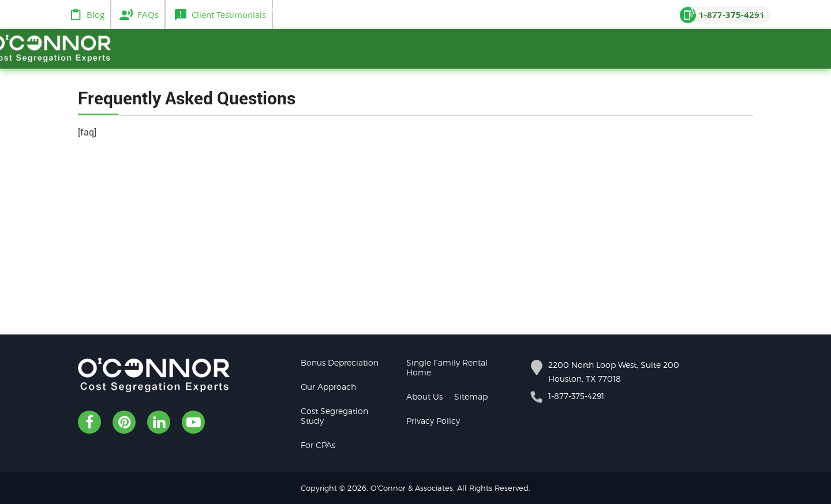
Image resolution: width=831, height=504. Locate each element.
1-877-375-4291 (576, 396)
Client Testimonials (229, 14)
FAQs (148, 14)
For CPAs (318, 445)
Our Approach (328, 387)
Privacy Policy (433, 421)
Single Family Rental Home (447, 367)
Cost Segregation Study (334, 416)
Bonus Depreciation (340, 362)
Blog (96, 14)
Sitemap (471, 396)
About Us (424, 396)
